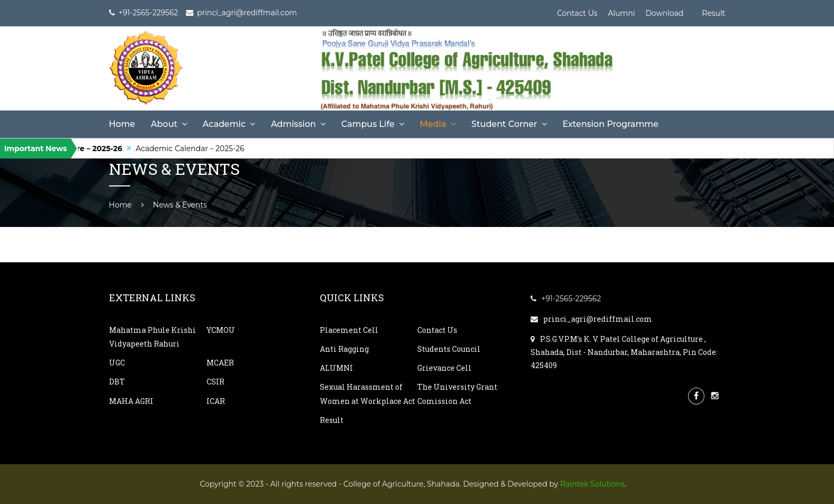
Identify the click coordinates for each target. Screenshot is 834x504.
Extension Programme (611, 124)
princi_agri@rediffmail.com (591, 319)
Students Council (449, 349)
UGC (117, 363)
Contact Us (577, 13)
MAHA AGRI (131, 401)
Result (713, 13)
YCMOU (221, 330)
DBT (117, 382)
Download (664, 13)
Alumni (621, 13)
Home (122, 124)
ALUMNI (336, 368)
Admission (293, 124)
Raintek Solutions (592, 484)
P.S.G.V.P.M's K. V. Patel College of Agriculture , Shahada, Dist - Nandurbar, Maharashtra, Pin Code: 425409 (624, 352)
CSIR (215, 382)
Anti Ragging (344, 349)
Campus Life (368, 124)
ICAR (216, 401)
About (164, 124)
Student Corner (504, 124)
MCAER (220, 363)
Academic (224, 124)
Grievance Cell (444, 368)
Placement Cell (349, 330)
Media (433, 124)
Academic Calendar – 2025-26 (197, 149)
